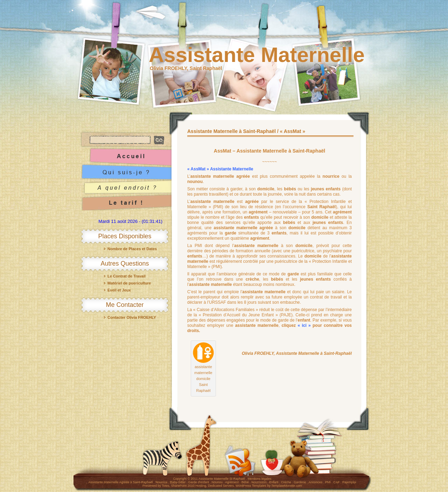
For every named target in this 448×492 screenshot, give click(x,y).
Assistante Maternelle (257, 55)
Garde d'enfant (199, 482)
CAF (336, 482)
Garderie (300, 482)
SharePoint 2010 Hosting (189, 486)
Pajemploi (349, 482)
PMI (328, 482)
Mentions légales (260, 479)
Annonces (315, 482)
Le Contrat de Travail (127, 276)
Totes (166, 486)
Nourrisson (259, 482)
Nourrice (161, 482)
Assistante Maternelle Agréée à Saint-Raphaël (121, 482)
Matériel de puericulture (129, 283)
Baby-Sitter (178, 482)
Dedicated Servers (221, 486)
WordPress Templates (251, 486)
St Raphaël (237, 479)
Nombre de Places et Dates (132, 249)
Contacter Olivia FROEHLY (132, 317)
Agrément (232, 482)
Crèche (286, 482)
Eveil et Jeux (119, 290)
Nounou (217, 482)
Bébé (245, 482)
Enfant (274, 482)
